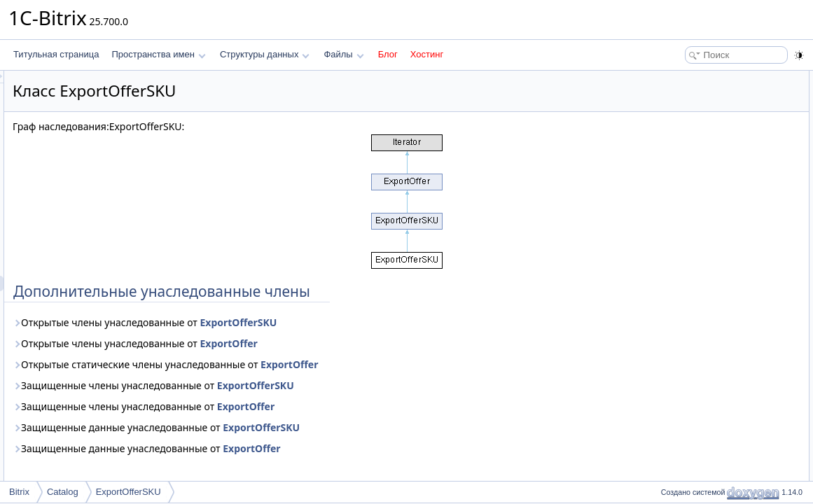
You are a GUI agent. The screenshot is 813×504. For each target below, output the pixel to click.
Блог (388, 54)
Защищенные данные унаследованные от (331, 427)
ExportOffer (403, 343)
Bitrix (19, 492)
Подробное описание (698, 94)
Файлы (343, 54)
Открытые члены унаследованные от (320, 322)
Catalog (63, 492)
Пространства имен (158, 54)
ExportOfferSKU (413, 322)
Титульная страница (56, 54)
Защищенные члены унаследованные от (328, 385)
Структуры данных (265, 54)
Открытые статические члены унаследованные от (340, 364)
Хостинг (427, 54)
